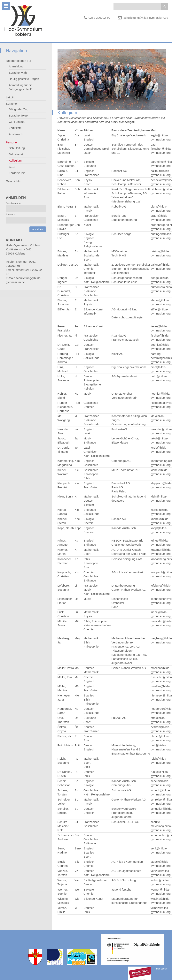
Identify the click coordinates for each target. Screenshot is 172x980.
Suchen (164, 6)
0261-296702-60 (99, 18)
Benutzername (13, 203)
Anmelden (38, 229)
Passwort (11, 215)
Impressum (162, 969)
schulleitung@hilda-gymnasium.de (146, 18)
